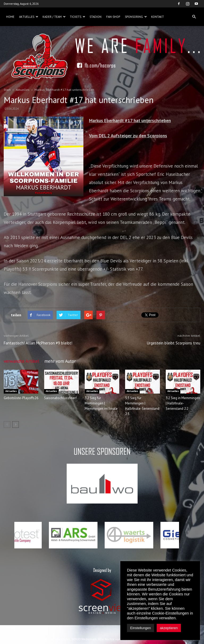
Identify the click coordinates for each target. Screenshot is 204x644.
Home (10, 17)
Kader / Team (54, 17)
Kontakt (158, 17)
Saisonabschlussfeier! (60, 398)
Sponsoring (136, 17)
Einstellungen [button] (141, 628)
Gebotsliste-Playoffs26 (21, 398)
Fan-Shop (113, 17)
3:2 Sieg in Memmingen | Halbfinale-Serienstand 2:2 (183, 403)
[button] (194, 17)
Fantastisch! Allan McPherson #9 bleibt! (38, 343)
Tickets (78, 17)
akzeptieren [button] (169, 628)
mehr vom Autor (60, 361)
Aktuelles (29, 17)
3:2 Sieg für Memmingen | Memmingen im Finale (101, 403)
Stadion (95, 17)
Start (7, 90)
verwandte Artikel (21, 361)
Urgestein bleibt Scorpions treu (174, 343)
